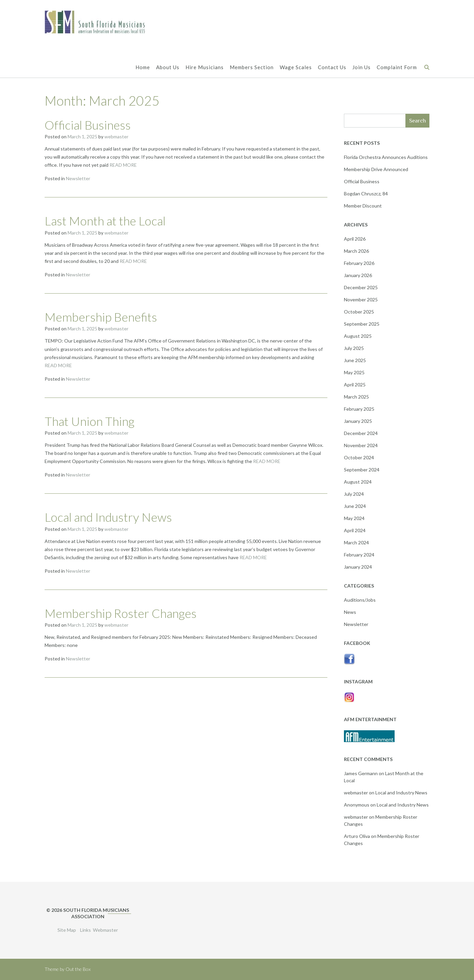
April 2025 (355, 385)
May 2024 (354, 518)
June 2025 (355, 360)
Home (143, 68)
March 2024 (356, 542)
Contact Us (332, 68)
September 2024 (362, 470)
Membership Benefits (101, 317)
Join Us (361, 68)
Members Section (252, 68)
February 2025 (359, 409)
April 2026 (355, 239)
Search (418, 121)
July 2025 (354, 348)
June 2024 (355, 506)
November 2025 (361, 300)
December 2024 (361, 433)
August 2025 (358, 336)
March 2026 (356, 251)
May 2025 (354, 372)
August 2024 (358, 482)
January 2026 (358, 275)
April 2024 (355, 530)
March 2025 (356, 397)
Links (85, 930)
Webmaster (105, 930)
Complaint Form (397, 68)
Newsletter (78, 178)
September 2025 (362, 324)
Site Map (67, 930)
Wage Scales (296, 68)
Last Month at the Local (105, 221)
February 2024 (359, 555)
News (350, 612)
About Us (168, 68)
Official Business (88, 125)
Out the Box (78, 969)
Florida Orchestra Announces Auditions (386, 157)
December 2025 (361, 287)
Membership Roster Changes (121, 613)
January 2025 (358, 421)
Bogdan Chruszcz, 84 (366, 194)
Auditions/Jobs (360, 600)
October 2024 (359, 457)
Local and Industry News (108, 517)
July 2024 (354, 494)
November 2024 (361, 445)
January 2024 (358, 567)
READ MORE (123, 165)
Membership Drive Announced (376, 169)
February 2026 (359, 263)
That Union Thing (90, 421)
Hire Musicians (205, 68)
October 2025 (359, 312)
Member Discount (363, 206)
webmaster (116, 137)
